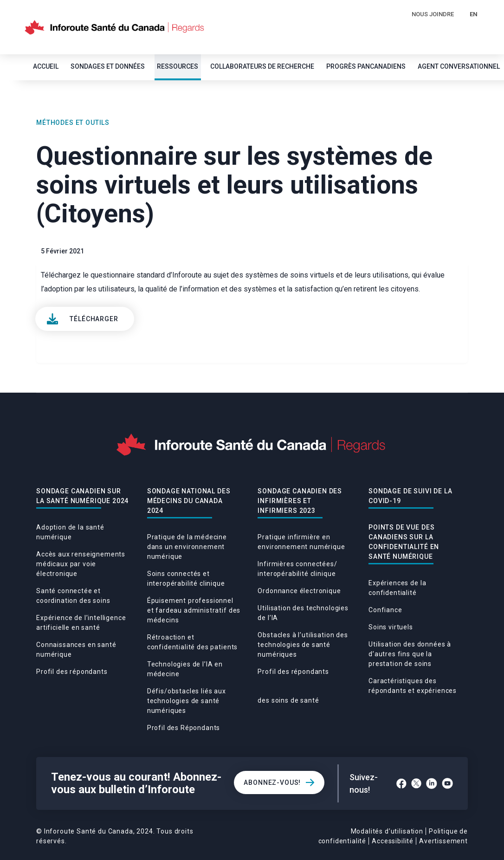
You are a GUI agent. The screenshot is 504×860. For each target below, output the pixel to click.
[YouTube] (447, 783)
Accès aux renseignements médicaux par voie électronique (81, 564)
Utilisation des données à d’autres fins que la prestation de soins (410, 654)
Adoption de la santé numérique (70, 532)
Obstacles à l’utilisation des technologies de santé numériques (303, 645)
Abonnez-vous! (272, 782)
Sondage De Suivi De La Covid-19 (410, 496)
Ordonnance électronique (299, 591)
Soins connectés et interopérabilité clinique (186, 579)
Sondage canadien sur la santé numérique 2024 (82, 496)
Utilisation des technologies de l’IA (303, 613)
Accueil (46, 66)
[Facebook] (401, 783)
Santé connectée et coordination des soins (73, 596)
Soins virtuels (391, 627)
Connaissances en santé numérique (76, 650)
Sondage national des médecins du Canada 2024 (189, 501)
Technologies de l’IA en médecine (185, 669)
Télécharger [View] (94, 319)
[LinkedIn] (432, 783)
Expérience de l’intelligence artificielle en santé (81, 623)
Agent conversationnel (459, 66)
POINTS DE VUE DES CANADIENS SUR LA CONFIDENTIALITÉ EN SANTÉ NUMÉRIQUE (404, 542)
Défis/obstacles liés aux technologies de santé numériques (187, 701)
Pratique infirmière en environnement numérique (301, 542)
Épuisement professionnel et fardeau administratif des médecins (194, 610)
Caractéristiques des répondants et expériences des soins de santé (357, 691)
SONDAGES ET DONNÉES (108, 66)
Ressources (178, 66)
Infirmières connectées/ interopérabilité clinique (297, 569)
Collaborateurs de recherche (262, 66)
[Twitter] (416, 783)
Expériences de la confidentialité (397, 588)
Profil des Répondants (184, 728)
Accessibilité (393, 841)
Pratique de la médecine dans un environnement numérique (187, 547)
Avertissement (443, 841)
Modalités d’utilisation (387, 831)
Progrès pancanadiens (366, 66)
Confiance (385, 610)
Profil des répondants (72, 672)
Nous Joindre (433, 14)
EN (474, 14)
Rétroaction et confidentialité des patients (193, 642)
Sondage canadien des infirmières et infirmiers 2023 (300, 501)
